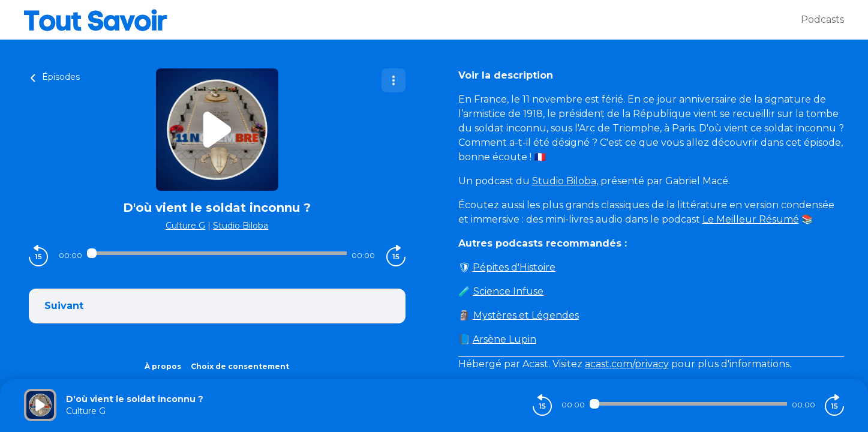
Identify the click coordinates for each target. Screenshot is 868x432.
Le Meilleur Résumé (751, 219)
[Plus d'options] (394, 80)
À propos (163, 366)
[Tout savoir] (412, 20)
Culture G (185, 226)
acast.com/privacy (627, 364)
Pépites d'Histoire (514, 267)
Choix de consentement (240, 366)
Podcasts (822, 19)
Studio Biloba (241, 226)
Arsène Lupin (504, 339)
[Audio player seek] (217, 253)
